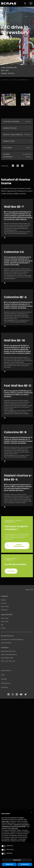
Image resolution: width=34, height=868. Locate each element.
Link (17, 230)
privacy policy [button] (5, 821)
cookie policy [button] (14, 828)
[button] (32, 813)
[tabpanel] (8, 100)
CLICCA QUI (11, 742)
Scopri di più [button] (17, 860)
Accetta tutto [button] (25, 864)
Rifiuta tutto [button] (9, 864)
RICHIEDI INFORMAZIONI (19, 717)
